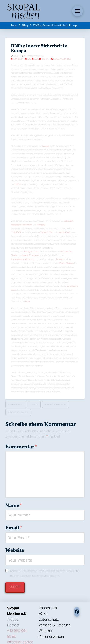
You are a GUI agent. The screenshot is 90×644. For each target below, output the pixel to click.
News (35, 59)
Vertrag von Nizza (31, 251)
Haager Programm (31, 255)
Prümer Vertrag (66, 263)
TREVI (17, 184)
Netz (28, 59)
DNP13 (34, 404)
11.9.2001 (16, 232)
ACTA (28, 301)
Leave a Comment (61, 59)
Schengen (68, 221)
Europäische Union (55, 404)
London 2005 (64, 232)
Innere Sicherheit (18, 412)
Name (13, 505)
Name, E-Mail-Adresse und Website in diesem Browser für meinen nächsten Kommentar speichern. (45, 573)
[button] (78, 11)
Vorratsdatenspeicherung (23, 259)
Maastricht (16, 225)
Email (13, 528)
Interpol (46, 146)
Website (15, 550)
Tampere (41, 225)
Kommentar (18, 59)
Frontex (60, 259)
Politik (44, 59)
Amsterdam (27, 225)
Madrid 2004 (46, 232)
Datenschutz (16, 404)
